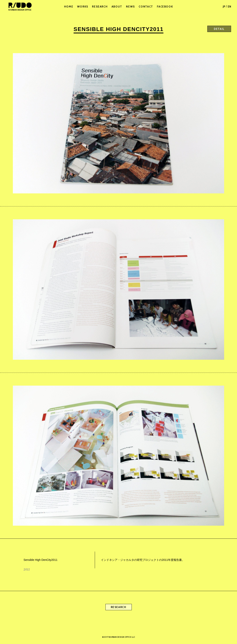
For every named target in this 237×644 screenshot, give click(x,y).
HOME (69, 7)
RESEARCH (100, 7)
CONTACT (146, 7)
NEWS (130, 7)
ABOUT (117, 7)
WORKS (83, 7)
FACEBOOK (165, 7)
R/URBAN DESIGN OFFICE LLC (20, 7)
